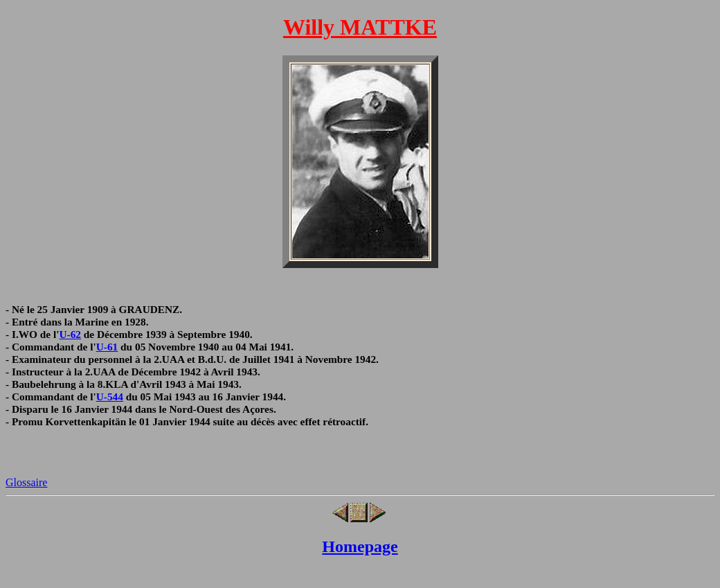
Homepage (360, 546)
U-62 (71, 334)
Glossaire (26, 482)
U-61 (107, 347)
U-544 (110, 397)
